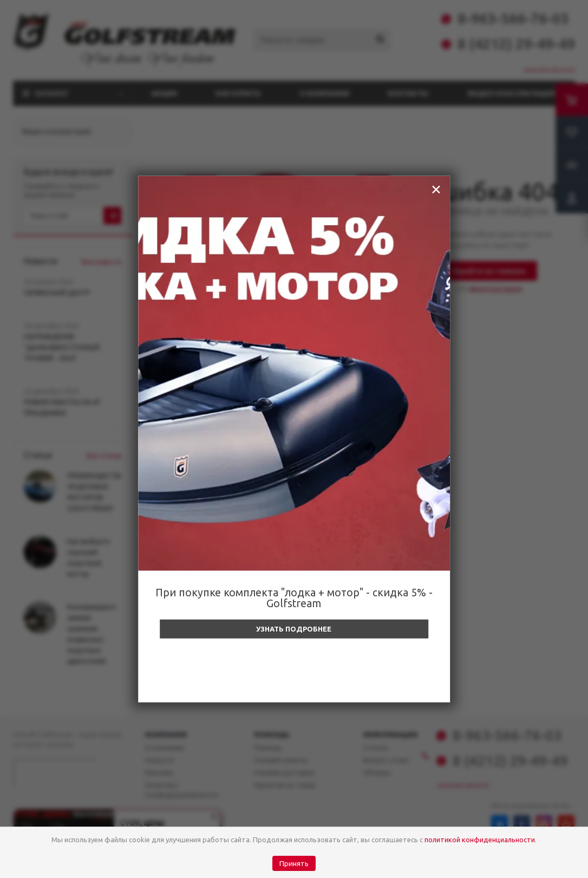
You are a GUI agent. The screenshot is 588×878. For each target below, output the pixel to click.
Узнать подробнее (294, 629)
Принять (294, 864)
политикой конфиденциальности (480, 840)
